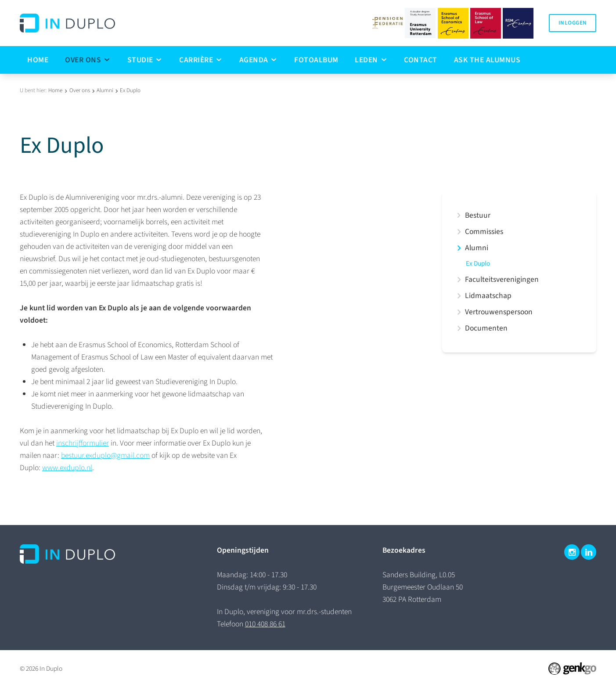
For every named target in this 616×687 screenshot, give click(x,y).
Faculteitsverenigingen (502, 280)
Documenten (486, 328)
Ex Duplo (130, 90)
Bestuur (478, 216)
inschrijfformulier (83, 443)
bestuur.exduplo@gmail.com (105, 455)
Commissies (484, 232)
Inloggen (573, 23)
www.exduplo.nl (67, 468)
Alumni (105, 90)
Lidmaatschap (488, 296)
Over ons (80, 90)
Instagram (572, 552)
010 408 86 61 (265, 624)
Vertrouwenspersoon (499, 312)
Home (55, 90)
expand (459, 216)
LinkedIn (589, 552)
